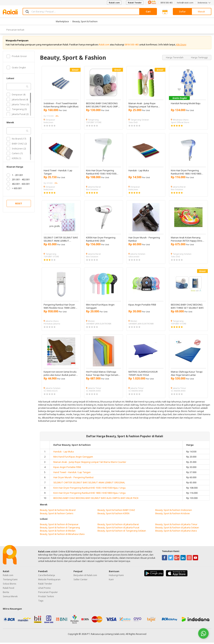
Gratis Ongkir (16, 69)
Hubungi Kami (116, 577)
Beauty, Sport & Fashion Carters (57, 515)
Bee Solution (92, 191)
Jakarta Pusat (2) (18, 115)
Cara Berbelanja (47, 577)
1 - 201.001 (15, 176)
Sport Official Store (180, 124)
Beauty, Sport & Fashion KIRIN (113, 515)
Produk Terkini (46, 598)
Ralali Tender (135, 3)
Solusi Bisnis (10, 585)
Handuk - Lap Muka (64, 453)
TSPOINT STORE (94, 124)
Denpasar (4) (16, 96)
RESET (19, 205)
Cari (148, 11)
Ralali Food (8, 589)
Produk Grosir (17, 58)
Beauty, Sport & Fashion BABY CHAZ (116, 511)
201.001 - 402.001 (18, 181)
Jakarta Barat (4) (17, 101)
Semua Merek (10, 598)
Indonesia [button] (205, 3)
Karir (111, 581)
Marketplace (62, 21)
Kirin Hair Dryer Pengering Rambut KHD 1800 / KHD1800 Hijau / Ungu (90, 494)
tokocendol (134, 258)
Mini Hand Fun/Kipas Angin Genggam (73, 458)
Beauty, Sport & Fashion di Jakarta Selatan (177, 529)
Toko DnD (133, 124)
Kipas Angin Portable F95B (67, 468)
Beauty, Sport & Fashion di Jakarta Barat (118, 526)
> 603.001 (14, 190)
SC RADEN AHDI (93, 392)
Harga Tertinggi (199, 59)
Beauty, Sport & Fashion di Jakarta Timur (176, 526)
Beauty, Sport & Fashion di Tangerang (60, 529)
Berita (6, 593)
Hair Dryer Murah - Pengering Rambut (73, 479)
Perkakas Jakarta (52, 325)
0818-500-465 (166, 3)
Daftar (182, 11)
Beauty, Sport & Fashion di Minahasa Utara (62, 535)
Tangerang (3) (17, 111)
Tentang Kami (10, 581)
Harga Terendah (175, 59)
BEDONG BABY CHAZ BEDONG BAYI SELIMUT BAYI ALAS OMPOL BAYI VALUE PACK (96, 499)
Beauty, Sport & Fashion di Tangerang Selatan (122, 532)
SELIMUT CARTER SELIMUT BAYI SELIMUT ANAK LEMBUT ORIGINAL (89, 484)
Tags (41, 602)
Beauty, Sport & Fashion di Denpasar (59, 526)
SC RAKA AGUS (51, 392)
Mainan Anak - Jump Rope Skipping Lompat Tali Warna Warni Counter (90, 463)
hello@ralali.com (185, 3)
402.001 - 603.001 (18, 185)
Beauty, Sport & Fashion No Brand (58, 511)
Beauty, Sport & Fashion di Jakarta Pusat (118, 529)
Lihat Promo (44, 589)
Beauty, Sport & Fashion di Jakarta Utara (176, 532)
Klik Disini (181, 46)
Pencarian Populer (48, 593)
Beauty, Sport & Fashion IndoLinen (174, 511)
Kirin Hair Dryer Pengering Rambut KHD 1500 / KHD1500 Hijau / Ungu (90, 489)
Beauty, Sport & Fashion (85, 21)
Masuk (201, 11)
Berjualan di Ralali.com (85, 577)
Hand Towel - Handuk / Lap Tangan (72, 474)
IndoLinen (48, 124)
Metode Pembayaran (49, 581)
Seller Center (80, 581)
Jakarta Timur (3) (18, 106)
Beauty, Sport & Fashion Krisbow (172, 515)
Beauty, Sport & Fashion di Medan (58, 532)
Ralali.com (114, 3)
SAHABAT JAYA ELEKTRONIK (99, 325)
